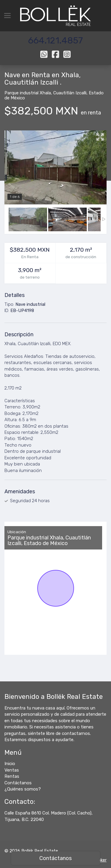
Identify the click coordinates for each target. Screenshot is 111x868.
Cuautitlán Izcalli (70, 93)
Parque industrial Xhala (28, 93)
